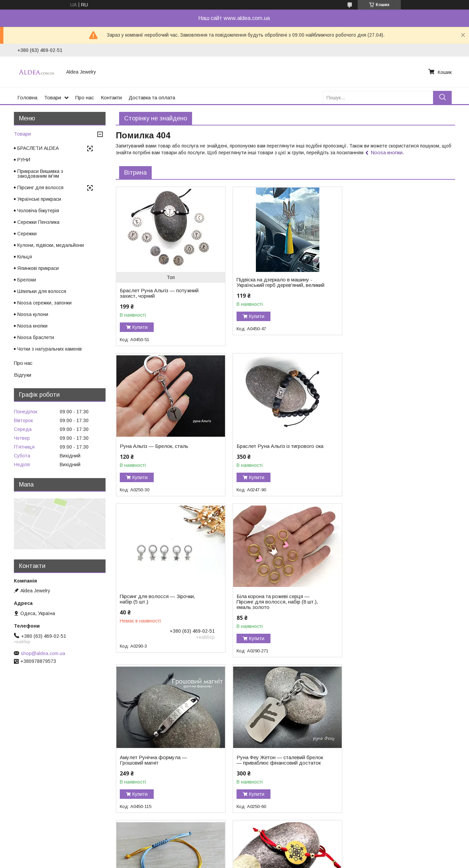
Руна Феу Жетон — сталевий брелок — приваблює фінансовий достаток (278, 610)
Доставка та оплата (152, 97)
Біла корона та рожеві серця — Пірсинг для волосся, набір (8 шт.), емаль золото (391, 452)
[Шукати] (442, 97)
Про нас (85, 97)
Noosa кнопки (387, 152)
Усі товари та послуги (426, 828)
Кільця (25, 257)
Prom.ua (267, 849)
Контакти (111, 97)
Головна (27, 97)
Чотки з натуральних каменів (50, 349)
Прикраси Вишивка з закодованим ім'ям (40, 174)
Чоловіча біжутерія (38, 211)
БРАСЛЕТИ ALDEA (38, 148)
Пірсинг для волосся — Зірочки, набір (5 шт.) (273, 449)
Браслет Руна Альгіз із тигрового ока (159, 449)
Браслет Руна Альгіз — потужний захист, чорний (159, 293)
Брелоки (27, 280)
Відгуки (23, 375)
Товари (53, 97)
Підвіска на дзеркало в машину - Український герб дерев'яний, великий (273, 285)
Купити (140, 327)
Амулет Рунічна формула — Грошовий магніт (153, 610)
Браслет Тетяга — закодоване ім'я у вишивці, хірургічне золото (278, 766)
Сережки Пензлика (38, 222)
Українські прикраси (39, 199)
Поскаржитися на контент (222, 862)
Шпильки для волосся (42, 291)
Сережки (27, 234)
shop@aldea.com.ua (43, 653)
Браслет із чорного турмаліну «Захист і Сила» (385, 766)
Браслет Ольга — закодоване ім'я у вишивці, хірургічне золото (162, 766)
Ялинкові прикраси (38, 268)
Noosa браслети (36, 337)
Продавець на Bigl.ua (234, 855)
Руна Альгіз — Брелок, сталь (385, 280)
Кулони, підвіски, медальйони (51, 245)
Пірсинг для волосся (40, 188)
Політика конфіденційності (275, 862)
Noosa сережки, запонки (44, 303)
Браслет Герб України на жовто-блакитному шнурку (388, 610)
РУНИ (24, 160)
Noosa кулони (33, 314)
